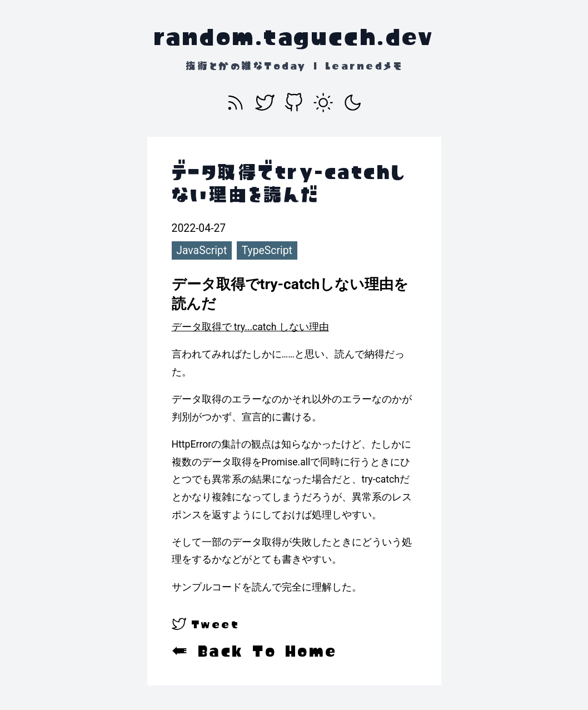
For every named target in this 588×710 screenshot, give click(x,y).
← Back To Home (255, 651)
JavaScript (201, 250)
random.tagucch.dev (294, 37)
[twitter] (206, 624)
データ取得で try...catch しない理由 (250, 327)
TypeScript (267, 250)
